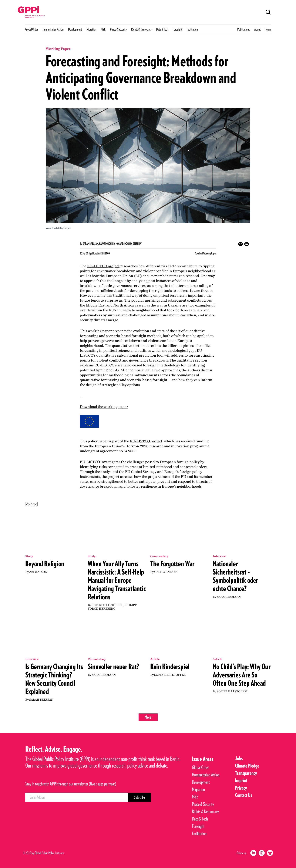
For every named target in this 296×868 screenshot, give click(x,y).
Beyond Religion (45, 564)
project (103, 266)
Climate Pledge (247, 766)
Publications (244, 29)
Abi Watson (38, 572)
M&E (103, 29)
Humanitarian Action (53, 29)
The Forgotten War (172, 564)
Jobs (239, 758)
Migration (91, 29)
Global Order (32, 29)
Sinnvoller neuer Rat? (113, 667)
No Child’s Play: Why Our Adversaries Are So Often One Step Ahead (242, 675)
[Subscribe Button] (139, 797)
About (257, 29)
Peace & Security (118, 29)
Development (75, 29)
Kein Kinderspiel (170, 667)
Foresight (177, 29)
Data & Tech (162, 29)
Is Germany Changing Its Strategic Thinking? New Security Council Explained (54, 679)
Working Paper (210, 253)
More (148, 717)
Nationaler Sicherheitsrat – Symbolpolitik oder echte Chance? (235, 576)
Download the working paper (104, 407)
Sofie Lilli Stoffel (107, 605)
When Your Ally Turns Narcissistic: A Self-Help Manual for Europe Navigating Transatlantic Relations (117, 580)
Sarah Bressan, (91, 244)
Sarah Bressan (229, 597)
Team (268, 29)
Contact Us (244, 795)
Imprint (241, 780)
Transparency (246, 773)
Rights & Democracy (141, 29)
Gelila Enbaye (166, 572)
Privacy (241, 788)
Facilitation (192, 29)
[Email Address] (77, 797)
